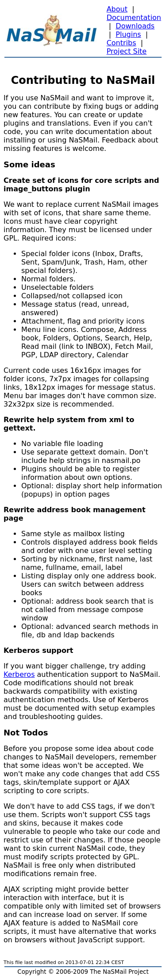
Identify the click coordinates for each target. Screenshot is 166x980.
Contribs (122, 43)
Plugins (128, 34)
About (117, 9)
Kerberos (19, 674)
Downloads (135, 26)
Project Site (127, 51)
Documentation (134, 18)
